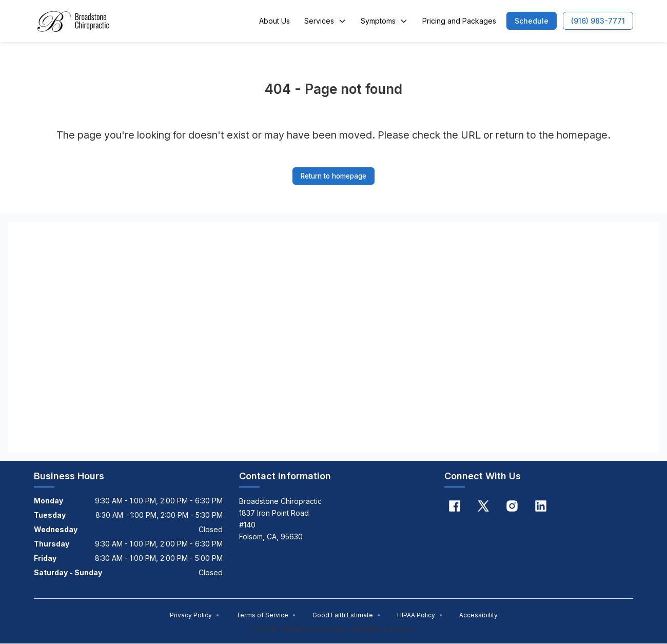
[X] (483, 506)
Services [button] (325, 21)
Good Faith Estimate (347, 616)
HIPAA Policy (420, 616)
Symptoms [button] (384, 21)
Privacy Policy (195, 616)
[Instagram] (512, 506)
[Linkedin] (541, 506)
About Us (274, 21)
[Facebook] (455, 506)
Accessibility (478, 616)
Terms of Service (266, 616)
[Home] (72, 21)
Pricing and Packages (459, 21)
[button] (532, 21)
